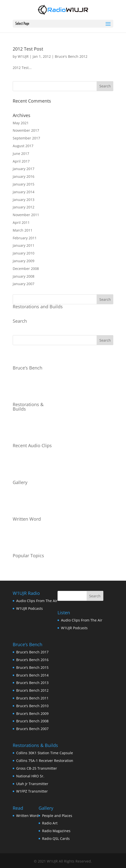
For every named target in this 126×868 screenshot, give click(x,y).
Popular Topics (28, 556)
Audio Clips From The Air (37, 601)
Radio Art (50, 823)
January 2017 (24, 169)
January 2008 (24, 276)
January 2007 (24, 284)
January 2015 (24, 184)
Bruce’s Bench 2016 (32, 660)
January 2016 (24, 176)
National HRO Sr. (30, 776)
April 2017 (21, 161)
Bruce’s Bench (28, 368)
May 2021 (21, 123)
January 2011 (24, 245)
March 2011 (23, 230)
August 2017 (23, 146)
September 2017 (26, 138)
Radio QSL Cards (56, 838)
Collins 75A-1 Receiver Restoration (45, 761)
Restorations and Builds (38, 307)
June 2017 (21, 154)
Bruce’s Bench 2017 (32, 652)
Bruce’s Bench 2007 (32, 729)
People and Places (57, 816)
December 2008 (26, 269)
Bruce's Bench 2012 (71, 56)
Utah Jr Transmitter (32, 784)
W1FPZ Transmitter (32, 791)
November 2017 (26, 130)
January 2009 (24, 261)
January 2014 (24, 192)
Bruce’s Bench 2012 (32, 690)
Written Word (27, 519)
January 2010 (24, 253)
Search (20, 321)
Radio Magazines (56, 831)
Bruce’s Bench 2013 (32, 683)
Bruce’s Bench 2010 (32, 706)
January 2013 (24, 200)
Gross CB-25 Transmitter (37, 768)
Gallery (20, 482)
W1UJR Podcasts (30, 608)
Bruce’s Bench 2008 (32, 721)
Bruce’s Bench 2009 (32, 713)
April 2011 (21, 222)
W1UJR (23, 56)
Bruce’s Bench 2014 (32, 675)
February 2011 (25, 238)
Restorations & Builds (28, 407)
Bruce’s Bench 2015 (32, 667)
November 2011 (26, 215)
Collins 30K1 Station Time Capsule (45, 753)
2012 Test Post (28, 49)
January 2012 (24, 207)
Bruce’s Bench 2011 (32, 698)
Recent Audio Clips (32, 445)
